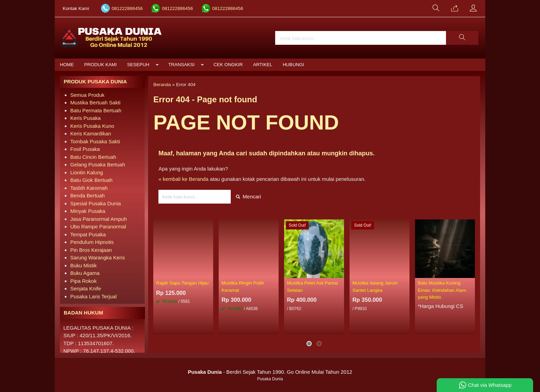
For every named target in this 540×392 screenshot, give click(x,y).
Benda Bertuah (87, 195)
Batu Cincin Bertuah (93, 157)
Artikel (263, 65)
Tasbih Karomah (89, 188)
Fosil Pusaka (85, 149)
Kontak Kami (76, 8)
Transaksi (182, 65)
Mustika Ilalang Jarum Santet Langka (375, 286)
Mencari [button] (248, 197)
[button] (462, 38)
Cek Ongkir (228, 65)
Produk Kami (101, 65)
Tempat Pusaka (88, 234)
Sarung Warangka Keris (98, 257)
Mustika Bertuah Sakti (95, 102)
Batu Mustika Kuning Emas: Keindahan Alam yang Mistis (442, 290)
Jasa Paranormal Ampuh (98, 219)
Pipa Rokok (84, 281)
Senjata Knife (86, 288)
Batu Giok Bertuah (91, 180)
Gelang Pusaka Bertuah (98, 164)
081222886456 (127, 8)
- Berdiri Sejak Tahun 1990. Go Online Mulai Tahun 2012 (270, 372)
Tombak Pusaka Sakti (95, 141)
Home (67, 65)
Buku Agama (85, 273)
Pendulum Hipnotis (92, 242)
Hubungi (293, 65)
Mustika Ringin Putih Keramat (243, 286)
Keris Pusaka (85, 118)
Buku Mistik (84, 265)
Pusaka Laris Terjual (94, 296)
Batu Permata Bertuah (96, 110)
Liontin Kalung (87, 172)
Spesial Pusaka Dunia (96, 203)
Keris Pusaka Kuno (92, 126)
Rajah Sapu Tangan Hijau (182, 283)
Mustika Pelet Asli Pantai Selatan (312, 286)
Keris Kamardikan (91, 133)
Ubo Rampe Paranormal (98, 226)
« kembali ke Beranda (183, 179)
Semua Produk (87, 95)
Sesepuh (138, 65)
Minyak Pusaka (88, 211)
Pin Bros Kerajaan (91, 250)
